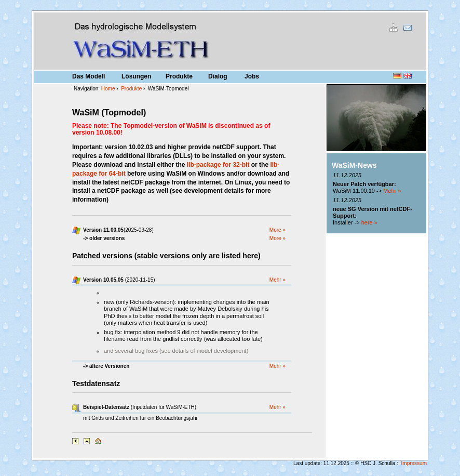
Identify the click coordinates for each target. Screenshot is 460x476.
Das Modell (89, 76)
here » (369, 222)
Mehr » (278, 280)
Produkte (179, 76)
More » (278, 230)
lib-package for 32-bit (218, 165)
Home (108, 89)
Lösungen (136, 76)
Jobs (252, 76)
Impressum (414, 463)
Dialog (218, 76)
